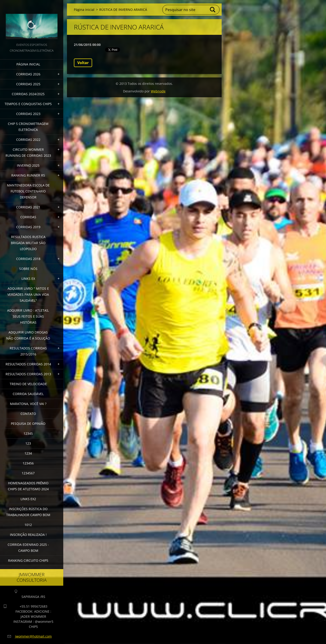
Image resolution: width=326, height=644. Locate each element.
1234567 (28, 473)
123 (28, 443)
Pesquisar (213, 10)
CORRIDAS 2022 (28, 140)
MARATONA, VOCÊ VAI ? (28, 404)
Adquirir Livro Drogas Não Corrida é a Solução (28, 335)
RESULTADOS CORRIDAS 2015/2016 (28, 351)
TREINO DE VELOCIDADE (28, 384)
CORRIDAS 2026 (28, 74)
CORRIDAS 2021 (28, 207)
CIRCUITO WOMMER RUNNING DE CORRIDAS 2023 (28, 152)
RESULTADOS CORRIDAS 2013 (28, 374)
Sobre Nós (28, 269)
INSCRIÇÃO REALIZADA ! (28, 535)
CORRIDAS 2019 (28, 227)
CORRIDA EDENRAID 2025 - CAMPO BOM (28, 548)
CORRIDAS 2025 (28, 84)
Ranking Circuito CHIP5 (28, 560)
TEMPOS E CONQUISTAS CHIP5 (28, 104)
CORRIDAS (28, 217)
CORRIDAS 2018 (28, 259)
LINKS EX (28, 279)
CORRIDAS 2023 (28, 114)
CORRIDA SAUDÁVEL (28, 394)
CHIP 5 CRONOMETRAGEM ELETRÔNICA (28, 127)
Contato (28, 414)
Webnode (158, 91)
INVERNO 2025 (28, 165)
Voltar (83, 63)
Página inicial (28, 64)
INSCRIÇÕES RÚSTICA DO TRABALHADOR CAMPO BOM (28, 512)
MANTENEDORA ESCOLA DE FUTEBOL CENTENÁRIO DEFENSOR (28, 191)
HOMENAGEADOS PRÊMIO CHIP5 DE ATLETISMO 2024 (28, 486)
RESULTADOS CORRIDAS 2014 (28, 364)
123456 (28, 463)
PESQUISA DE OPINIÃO (28, 424)
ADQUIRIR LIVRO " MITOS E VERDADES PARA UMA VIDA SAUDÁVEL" (28, 294)
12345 (28, 433)
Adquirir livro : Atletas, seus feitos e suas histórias (28, 316)
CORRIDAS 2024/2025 (28, 94)
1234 (28, 453)
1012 (28, 525)
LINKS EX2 (28, 499)
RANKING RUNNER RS (28, 175)
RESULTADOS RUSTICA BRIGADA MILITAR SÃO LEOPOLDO (28, 243)
